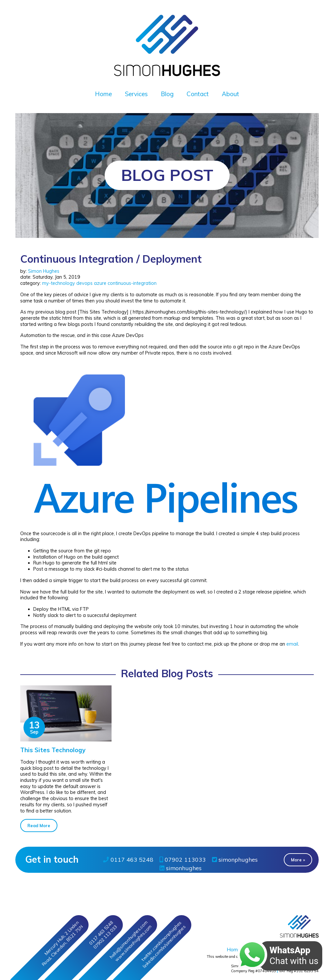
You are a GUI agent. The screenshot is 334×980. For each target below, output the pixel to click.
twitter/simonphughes (161, 941)
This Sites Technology (53, 750)
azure (100, 283)
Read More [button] (39, 826)
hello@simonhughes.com (128, 940)
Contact (198, 94)
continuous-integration (132, 283)
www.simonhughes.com (133, 943)
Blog (167, 94)
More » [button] (298, 860)
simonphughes (235, 859)
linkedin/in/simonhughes (164, 947)
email (292, 644)
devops (84, 283)
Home (103, 94)
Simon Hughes (44, 271)
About (230, 94)
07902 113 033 (105, 937)
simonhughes (181, 868)
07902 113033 (183, 859)
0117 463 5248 (128, 859)
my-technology (59, 283)
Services (136, 94)
